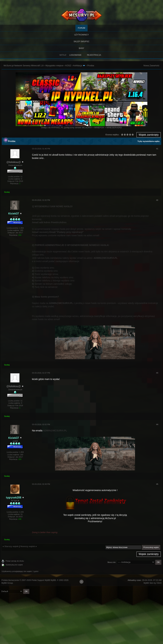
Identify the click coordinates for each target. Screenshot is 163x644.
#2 (157, 200)
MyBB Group (7, 583)
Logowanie (75, 55)
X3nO (159, 583)
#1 (157, 149)
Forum (81, 28)
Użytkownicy (82, 35)
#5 (157, 484)
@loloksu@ (14, 162)
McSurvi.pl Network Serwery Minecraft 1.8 (24, 66)
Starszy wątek (12, 546)
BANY (82, 48)
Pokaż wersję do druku (15, 561)
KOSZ (68, 66)
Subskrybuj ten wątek (14, 565)
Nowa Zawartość (151, 66)
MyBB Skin (148, 583)
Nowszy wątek (28, 546)
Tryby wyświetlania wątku (149, 141)
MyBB (53, 580)
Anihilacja (78, 66)
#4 (157, 424)
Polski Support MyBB (41, 580)
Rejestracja (94, 55)
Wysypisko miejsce (54, 66)
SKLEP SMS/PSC (81, 42)
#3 (157, 373)
